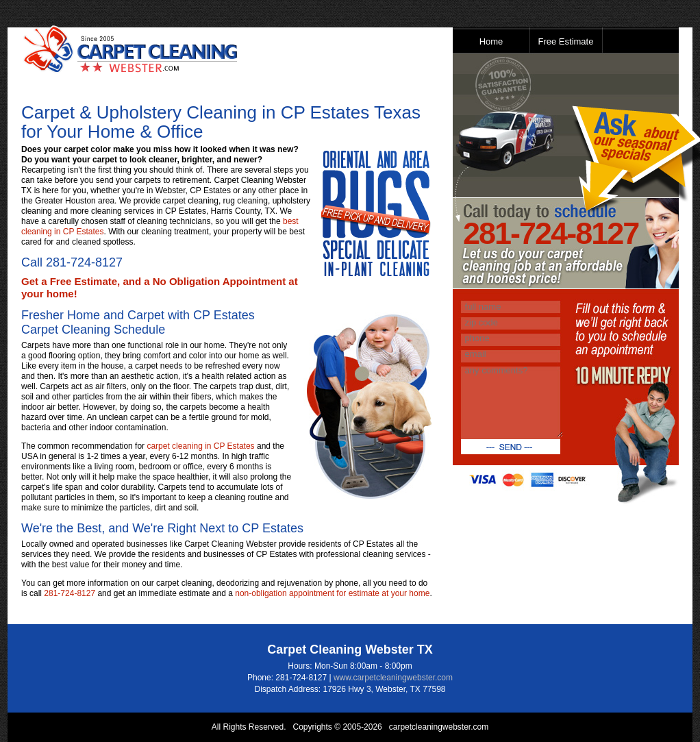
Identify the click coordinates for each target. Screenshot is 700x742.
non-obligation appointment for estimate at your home (332, 593)
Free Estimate (566, 41)
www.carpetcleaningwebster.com (393, 678)
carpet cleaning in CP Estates (200, 446)
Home (491, 41)
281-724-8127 (84, 262)
